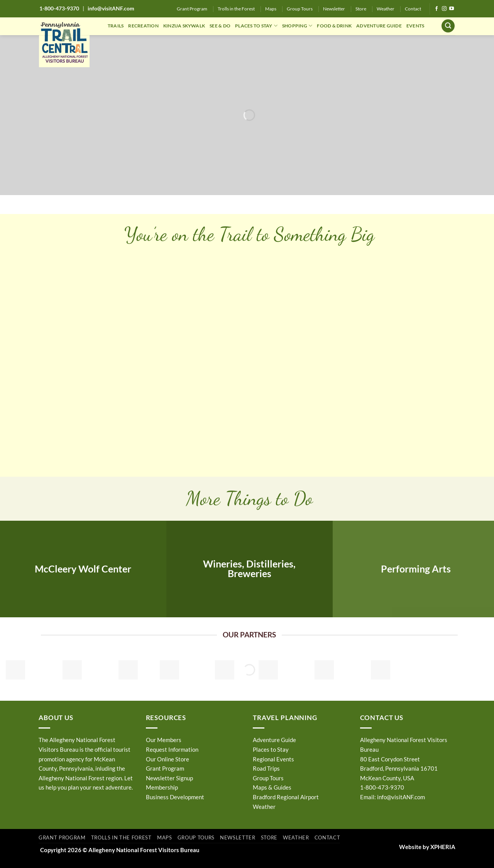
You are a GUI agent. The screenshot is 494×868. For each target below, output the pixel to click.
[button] (448, 26)
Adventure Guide (274, 740)
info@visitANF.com (401, 797)
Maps (271, 9)
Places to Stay (271, 749)
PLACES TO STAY (256, 26)
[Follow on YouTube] (452, 9)
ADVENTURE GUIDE (379, 26)
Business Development (175, 797)
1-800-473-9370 (59, 8)
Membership (162, 787)
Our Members (164, 740)
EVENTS (415, 26)
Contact (413, 9)
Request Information (172, 749)
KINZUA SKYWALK (184, 26)
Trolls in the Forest (236, 9)
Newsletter (334, 9)
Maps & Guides (272, 787)
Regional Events (273, 759)
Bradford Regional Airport (286, 797)
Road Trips (266, 768)
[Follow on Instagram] (444, 9)
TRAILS (116, 26)
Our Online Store (167, 759)
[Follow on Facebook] (436, 9)
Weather (386, 9)
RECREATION (143, 26)
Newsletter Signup (169, 778)
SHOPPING (297, 26)
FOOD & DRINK (334, 26)
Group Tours (300, 9)
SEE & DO (220, 26)
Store (361, 9)
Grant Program (192, 9)
